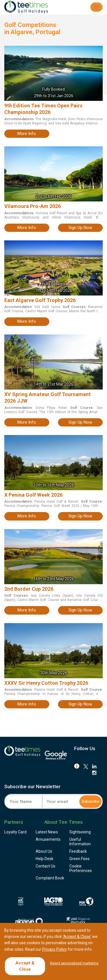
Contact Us (46, 866)
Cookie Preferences (81, 868)
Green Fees (79, 859)
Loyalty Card (15, 832)
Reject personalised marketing (74, 963)
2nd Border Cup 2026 (29, 589)
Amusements (48, 839)
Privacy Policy (54, 949)
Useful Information (80, 842)
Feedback (78, 851)
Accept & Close (25, 966)
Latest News (47, 832)
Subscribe (90, 801)
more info (27, 134)
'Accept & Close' (77, 937)
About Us (44, 851)
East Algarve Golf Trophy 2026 (40, 300)
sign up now (80, 228)
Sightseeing (80, 832)
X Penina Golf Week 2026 (33, 495)
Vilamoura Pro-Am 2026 (33, 206)
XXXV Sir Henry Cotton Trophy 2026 (46, 683)
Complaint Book (50, 878)
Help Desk (45, 859)
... (101, 123)
